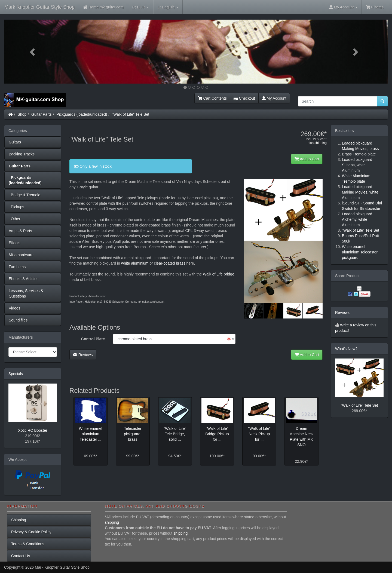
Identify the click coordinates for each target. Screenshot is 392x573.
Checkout (244, 98)
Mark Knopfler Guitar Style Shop (39, 7)
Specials (16, 374)
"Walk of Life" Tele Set (131, 114)
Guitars (15, 142)
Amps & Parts (20, 231)
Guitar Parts (42, 114)
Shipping (19, 520)
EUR (141, 7)
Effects (15, 243)
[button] (33, 52)
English (168, 7)
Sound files (18, 320)
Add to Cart (307, 159)
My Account (274, 98)
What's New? (346, 349)
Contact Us (21, 556)
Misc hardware (21, 255)
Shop (22, 114)
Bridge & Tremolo (24, 195)
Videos (15, 308)
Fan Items (17, 267)
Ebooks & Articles (24, 279)
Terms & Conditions (28, 544)
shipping (321, 143)
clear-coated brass (170, 263)
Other (15, 219)
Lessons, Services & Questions (26, 293)
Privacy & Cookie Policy (31, 532)
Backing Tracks (22, 154)
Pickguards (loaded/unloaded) (82, 114)
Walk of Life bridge (218, 274)
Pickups (16, 207)
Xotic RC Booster (33, 430)
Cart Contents (212, 98)
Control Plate (93, 339)
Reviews (83, 355)
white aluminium (135, 263)
